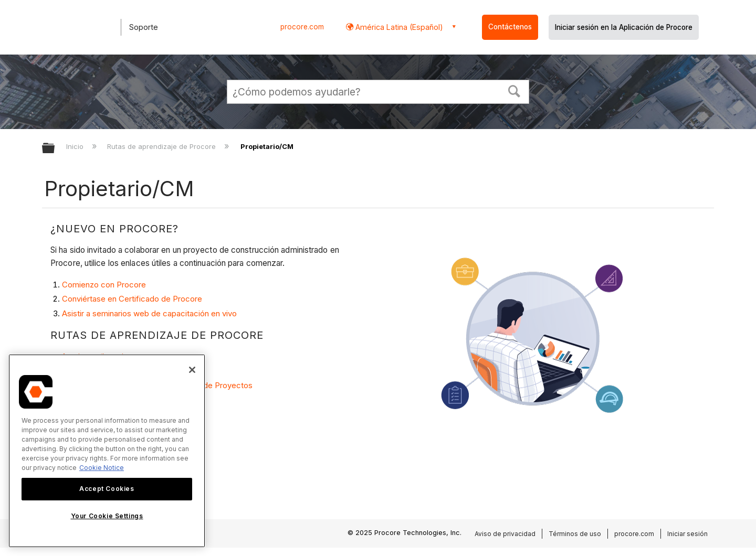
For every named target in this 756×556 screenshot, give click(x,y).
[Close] (192, 370)
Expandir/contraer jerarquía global (55, 149)
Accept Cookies (107, 489)
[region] (107, 451)
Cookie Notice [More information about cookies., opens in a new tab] (102, 468)
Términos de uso (575, 534)
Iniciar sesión (687, 534)
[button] (514, 90)
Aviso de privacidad (505, 534)
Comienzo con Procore (104, 285)
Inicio (76, 146)
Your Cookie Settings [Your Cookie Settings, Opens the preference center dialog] (107, 516)
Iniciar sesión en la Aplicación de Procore (624, 27)
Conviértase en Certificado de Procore (132, 299)
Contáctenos (510, 27)
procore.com (302, 27)
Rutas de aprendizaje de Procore (162, 146)
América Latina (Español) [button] (398, 27)
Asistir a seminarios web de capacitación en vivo (149, 313)
